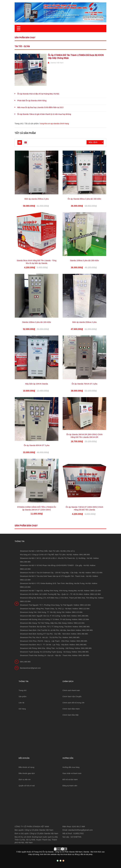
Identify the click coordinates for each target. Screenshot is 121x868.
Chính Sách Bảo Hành (71, 709)
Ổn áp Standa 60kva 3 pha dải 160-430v (84, 199)
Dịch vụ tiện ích (25, 779)
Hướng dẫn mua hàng (71, 767)
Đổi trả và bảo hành (70, 779)
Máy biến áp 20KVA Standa (37, 384)
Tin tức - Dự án (22, 46)
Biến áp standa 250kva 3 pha (37, 199)
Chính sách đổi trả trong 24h (73, 703)
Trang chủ (19, 124)
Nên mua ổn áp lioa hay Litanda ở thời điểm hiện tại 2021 (41, 107)
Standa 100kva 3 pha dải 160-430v (36, 322)
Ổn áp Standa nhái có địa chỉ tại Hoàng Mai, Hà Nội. (38, 94)
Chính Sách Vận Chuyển (72, 697)
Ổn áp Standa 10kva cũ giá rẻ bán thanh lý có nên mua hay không (44, 114)
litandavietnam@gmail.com (30, 668)
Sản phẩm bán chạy (25, 38)
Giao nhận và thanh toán (72, 773)
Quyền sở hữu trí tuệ (27, 786)
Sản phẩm (23, 697)
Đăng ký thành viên (70, 786)
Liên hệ (21, 703)
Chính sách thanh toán (71, 690)
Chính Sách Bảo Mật (70, 715)
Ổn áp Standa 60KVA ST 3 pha (37, 445)
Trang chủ (23, 690)
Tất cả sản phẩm (32, 124)
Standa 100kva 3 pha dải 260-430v (84, 261)
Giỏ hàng (22, 709)
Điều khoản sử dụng (26, 767)
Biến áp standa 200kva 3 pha (84, 322)
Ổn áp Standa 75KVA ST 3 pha (85, 384)
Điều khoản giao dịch (27, 773)
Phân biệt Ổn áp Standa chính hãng (32, 101)
